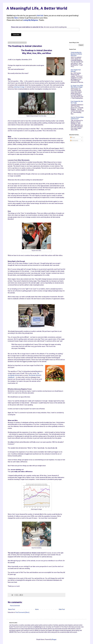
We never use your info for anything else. (39, 27)
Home (37, 609)
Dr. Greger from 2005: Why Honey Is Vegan (77, 86)
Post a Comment (15, 606)
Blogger (54, 639)
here (16, 18)
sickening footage (19, 87)
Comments (74, 141)
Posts (73, 137)
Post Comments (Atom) (22, 612)
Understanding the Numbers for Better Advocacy (76, 54)
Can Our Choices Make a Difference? (77, 118)
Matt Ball (40, 16)
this (42, 116)
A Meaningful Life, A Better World (37, 8)
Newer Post (12, 609)
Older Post (62, 609)
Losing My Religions (30, 20)
